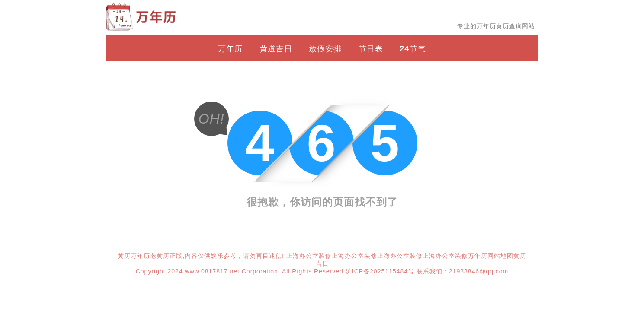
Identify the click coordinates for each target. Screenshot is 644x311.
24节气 (413, 49)
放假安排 (325, 49)
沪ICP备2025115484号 (380, 271)
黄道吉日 (276, 49)
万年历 (230, 49)
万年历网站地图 (491, 256)
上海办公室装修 (309, 256)
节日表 (371, 49)
